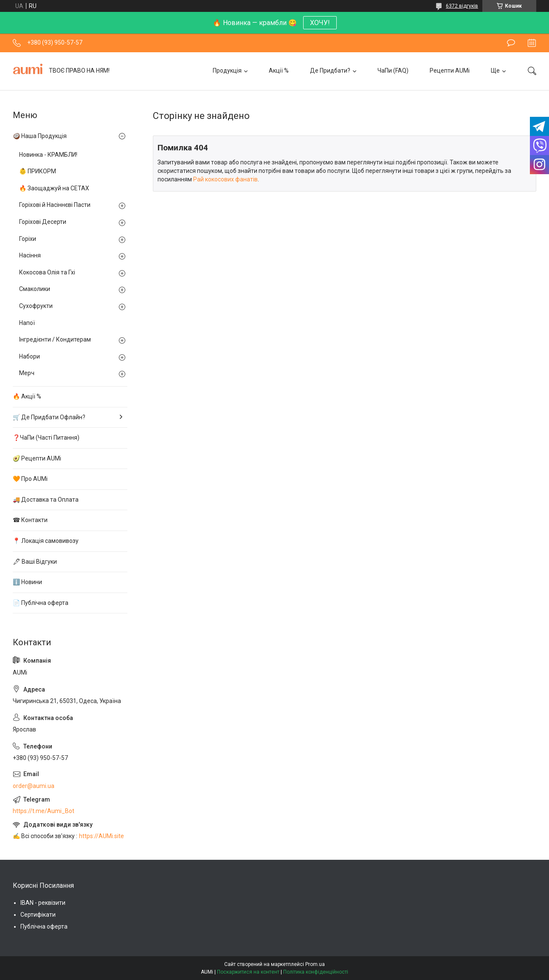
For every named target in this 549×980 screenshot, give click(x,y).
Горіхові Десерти (43, 222)
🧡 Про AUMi (30, 479)
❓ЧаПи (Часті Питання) (46, 438)
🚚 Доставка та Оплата (46, 500)
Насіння (30, 255)
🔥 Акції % (27, 396)
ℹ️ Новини (27, 582)
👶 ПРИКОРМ (38, 171)
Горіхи (28, 239)
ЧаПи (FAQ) (393, 71)
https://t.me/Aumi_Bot (44, 811)
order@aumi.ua (34, 786)
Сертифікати (38, 915)
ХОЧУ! (320, 23)
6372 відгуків (462, 6)
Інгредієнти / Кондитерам (55, 339)
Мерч (27, 373)
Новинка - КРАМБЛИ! (48, 155)
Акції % (279, 71)
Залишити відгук (511, 43)
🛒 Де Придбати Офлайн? (49, 417)
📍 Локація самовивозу (46, 541)
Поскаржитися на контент (248, 972)
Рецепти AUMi (450, 71)
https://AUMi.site (101, 836)
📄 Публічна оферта (41, 603)
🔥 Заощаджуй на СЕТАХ (54, 188)
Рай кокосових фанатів (225, 179)
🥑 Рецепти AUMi (37, 458)
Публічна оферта (44, 926)
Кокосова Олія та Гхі (47, 272)
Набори (30, 356)
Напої (27, 323)
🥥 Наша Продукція (40, 136)
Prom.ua (315, 964)
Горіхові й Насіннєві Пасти (55, 205)
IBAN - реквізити (43, 903)
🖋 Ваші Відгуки (35, 562)
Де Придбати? (330, 71)
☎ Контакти (30, 520)
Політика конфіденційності (316, 972)
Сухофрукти (36, 306)
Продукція (227, 71)
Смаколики (35, 289)
